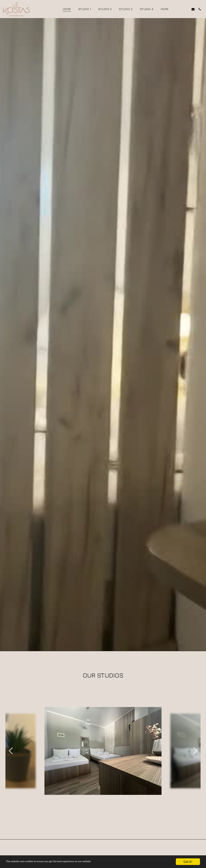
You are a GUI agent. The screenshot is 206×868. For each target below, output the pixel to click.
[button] (180, 9)
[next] (195, 767)
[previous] (11, 767)
